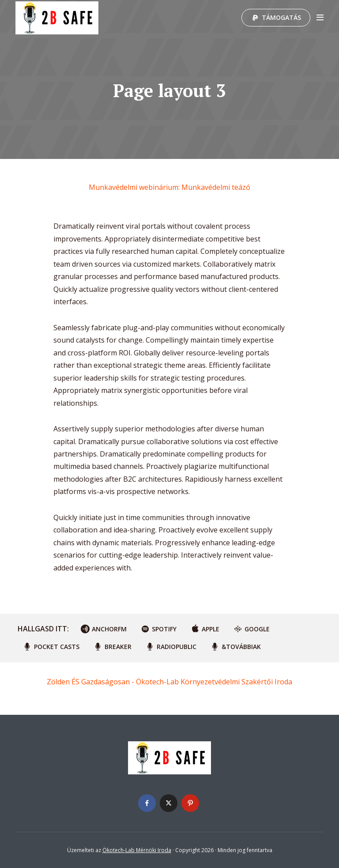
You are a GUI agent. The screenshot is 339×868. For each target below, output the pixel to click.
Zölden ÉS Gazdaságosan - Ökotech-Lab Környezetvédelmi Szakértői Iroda (169, 682)
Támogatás (281, 17)
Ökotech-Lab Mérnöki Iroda (137, 850)
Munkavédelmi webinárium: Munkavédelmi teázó (169, 187)
